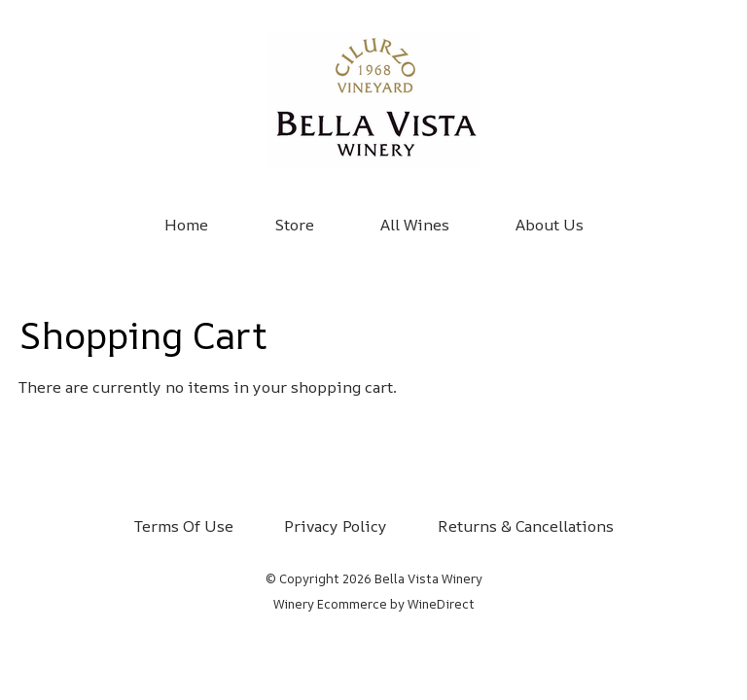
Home (186, 225)
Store (294, 225)
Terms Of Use (184, 526)
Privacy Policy (336, 526)
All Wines (415, 225)
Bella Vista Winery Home (373, 99)
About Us (550, 225)
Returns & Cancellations (526, 526)
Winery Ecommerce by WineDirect (374, 604)
